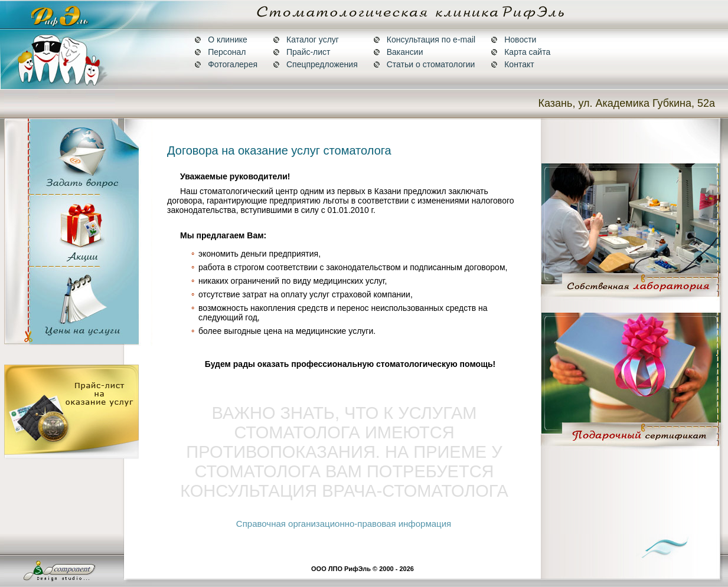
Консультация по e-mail (424, 40)
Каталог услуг (306, 40)
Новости (513, 40)
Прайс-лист (302, 52)
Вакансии (398, 52)
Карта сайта (520, 52)
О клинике (221, 40)
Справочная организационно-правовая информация (344, 524)
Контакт (512, 64)
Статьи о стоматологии (424, 64)
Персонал (220, 52)
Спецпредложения (315, 64)
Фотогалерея (226, 64)
